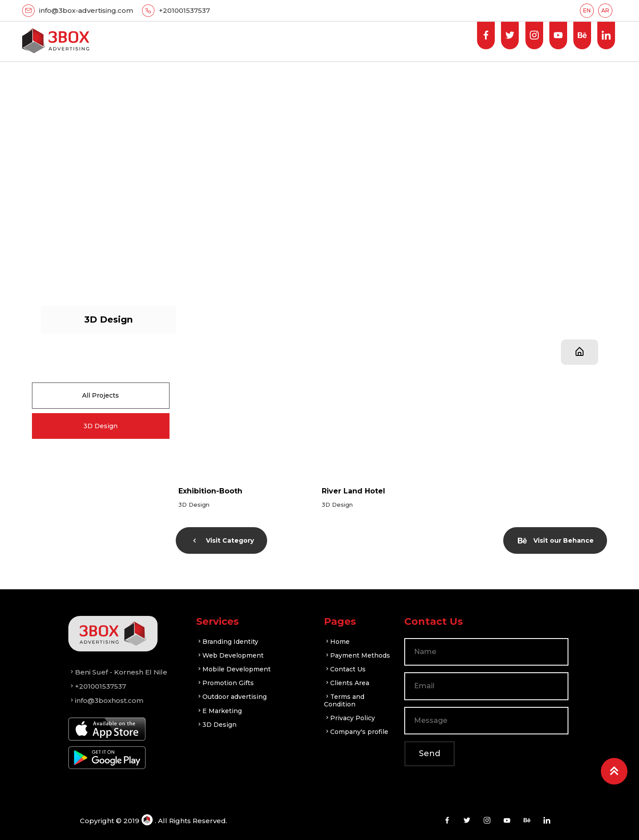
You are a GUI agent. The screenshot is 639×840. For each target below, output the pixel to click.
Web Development (230, 655)
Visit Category (222, 540)
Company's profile (356, 732)
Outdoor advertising (231, 697)
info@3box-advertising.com (86, 10)
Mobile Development (233, 669)
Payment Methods (357, 655)
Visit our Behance (556, 540)
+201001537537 (184, 10)
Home (337, 642)
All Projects (101, 395)
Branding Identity (227, 642)
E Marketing (219, 711)
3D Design (101, 426)
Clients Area (347, 683)
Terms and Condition (344, 700)
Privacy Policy (349, 718)
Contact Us (345, 669)
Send (430, 753)
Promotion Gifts (225, 683)
